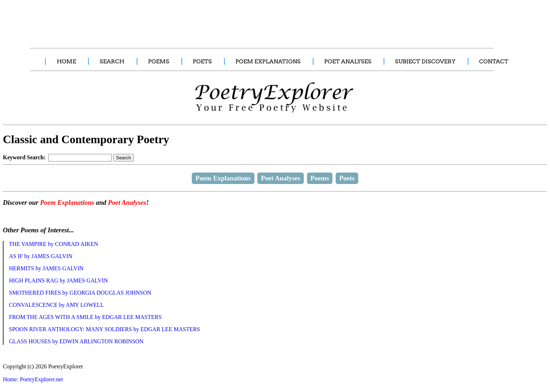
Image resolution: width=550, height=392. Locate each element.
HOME (66, 61)
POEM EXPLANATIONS (268, 61)
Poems (320, 178)
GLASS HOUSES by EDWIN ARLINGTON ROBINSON (76, 341)
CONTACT (494, 61)
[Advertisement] (134, 20)
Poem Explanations (223, 178)
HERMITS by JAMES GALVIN (46, 268)
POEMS (159, 61)
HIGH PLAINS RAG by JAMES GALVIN (58, 280)
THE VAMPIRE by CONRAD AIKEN (53, 244)
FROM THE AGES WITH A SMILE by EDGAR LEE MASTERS (85, 317)
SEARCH (112, 61)
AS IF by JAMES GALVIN (41, 256)
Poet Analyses (281, 178)
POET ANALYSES (348, 61)
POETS (202, 61)
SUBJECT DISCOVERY (425, 61)
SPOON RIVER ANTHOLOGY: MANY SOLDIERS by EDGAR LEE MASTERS (104, 329)
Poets (347, 178)
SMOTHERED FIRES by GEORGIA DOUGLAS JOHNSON (80, 293)
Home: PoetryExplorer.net (33, 379)
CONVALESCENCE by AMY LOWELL (56, 305)
